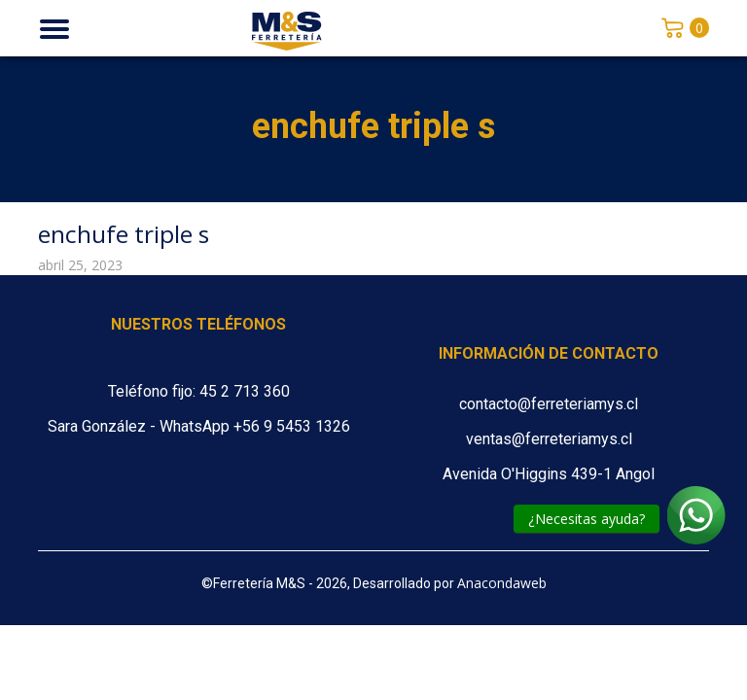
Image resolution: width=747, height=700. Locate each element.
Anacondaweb (502, 583)
